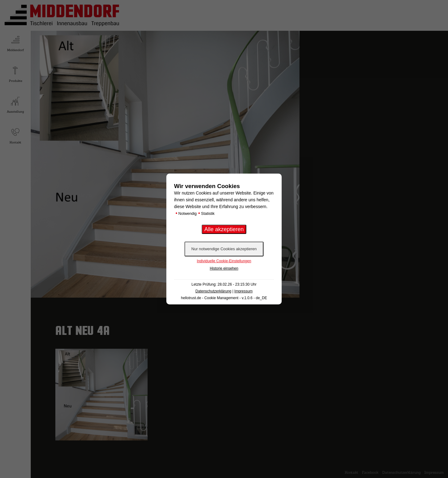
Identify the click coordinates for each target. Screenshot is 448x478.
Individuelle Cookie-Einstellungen (224, 261)
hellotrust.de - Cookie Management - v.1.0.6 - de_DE (224, 298)
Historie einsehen (224, 268)
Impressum (243, 291)
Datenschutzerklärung (214, 291)
